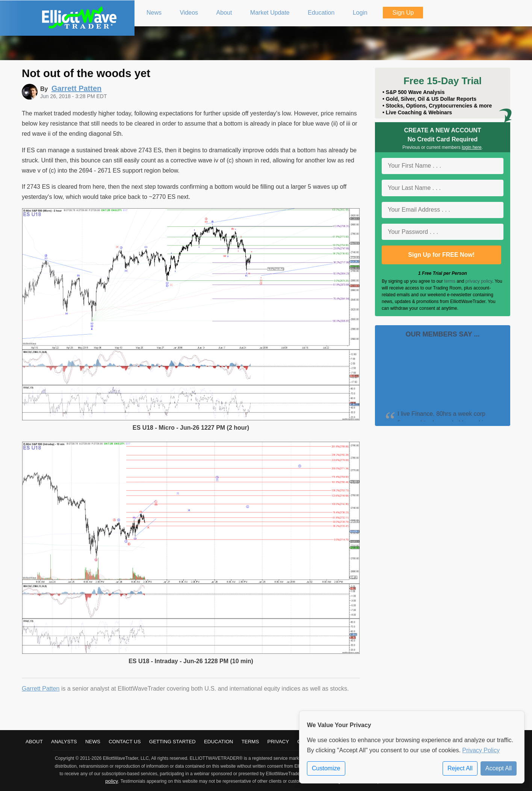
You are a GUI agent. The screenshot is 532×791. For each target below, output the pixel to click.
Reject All (460, 768)
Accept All (499, 768)
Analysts (64, 742)
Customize (326, 768)
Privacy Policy (481, 750)
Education (219, 742)
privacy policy (479, 281)
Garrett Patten (41, 689)
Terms (250, 742)
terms (450, 281)
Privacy (278, 742)
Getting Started (172, 742)
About (34, 742)
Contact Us (125, 742)
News (93, 742)
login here (472, 147)
